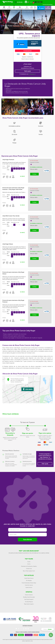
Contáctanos (15, 640)
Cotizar (34, 174)
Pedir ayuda (27, 71)
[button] (21, 8)
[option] (14, 106)
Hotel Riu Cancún (29, 585)
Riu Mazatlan (29, 581)
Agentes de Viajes (40, 640)
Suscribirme (27, 539)
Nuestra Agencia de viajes (7, 640)
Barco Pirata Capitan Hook (29, 571)
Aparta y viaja (25, 641)
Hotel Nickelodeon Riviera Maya (29, 583)
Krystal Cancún (29, 587)
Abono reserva (49, 640)
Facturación (34, 640)
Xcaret (29, 562)
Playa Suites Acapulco (29, 604)
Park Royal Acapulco (29, 599)
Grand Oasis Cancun (29, 578)
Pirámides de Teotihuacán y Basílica (29, 566)
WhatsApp (32, 74)
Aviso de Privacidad (28, 640)
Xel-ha (29, 564)
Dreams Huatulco (29, 595)
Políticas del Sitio (21, 640)
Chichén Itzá (29, 569)
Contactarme (28, 51)
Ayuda (45, 640)
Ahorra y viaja (30, 641)
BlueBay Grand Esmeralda (29, 597)
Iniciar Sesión (39, 2)
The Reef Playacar (29, 602)
